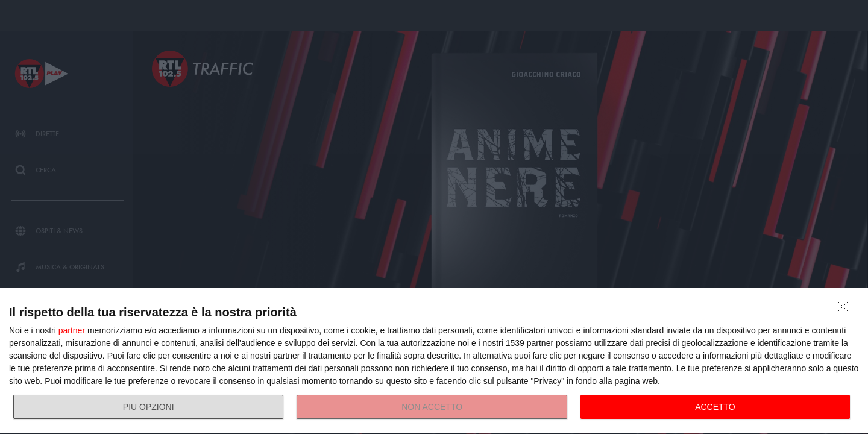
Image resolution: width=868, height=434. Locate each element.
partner (72, 330)
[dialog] (434, 361)
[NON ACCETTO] (846, 310)
